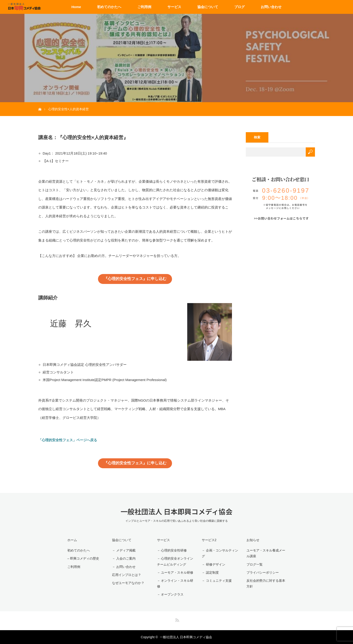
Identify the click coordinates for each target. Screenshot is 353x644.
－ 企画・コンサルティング (220, 553)
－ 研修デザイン (214, 564)
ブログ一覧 (255, 564)
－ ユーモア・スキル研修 (175, 572)
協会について (208, 7)
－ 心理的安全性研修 (172, 550)
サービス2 (209, 540)
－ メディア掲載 (124, 550)
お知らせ (253, 540)
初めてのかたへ (109, 7)
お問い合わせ (271, 7)
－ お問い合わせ (124, 567)
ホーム (72, 540)
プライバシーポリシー (263, 572)
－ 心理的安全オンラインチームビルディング (175, 561)
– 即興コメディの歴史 (83, 558)
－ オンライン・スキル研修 (175, 583)
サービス (174, 7)
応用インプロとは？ (127, 575)
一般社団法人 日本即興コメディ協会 (176, 511)
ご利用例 (144, 7)
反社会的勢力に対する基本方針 (266, 583)
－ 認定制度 (210, 572)
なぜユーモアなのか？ (128, 583)
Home (76, 7)
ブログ (239, 7)
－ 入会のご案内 (124, 558)
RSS (177, 619)
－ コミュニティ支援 (217, 581)
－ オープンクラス (170, 594)
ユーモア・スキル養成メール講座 (266, 553)
